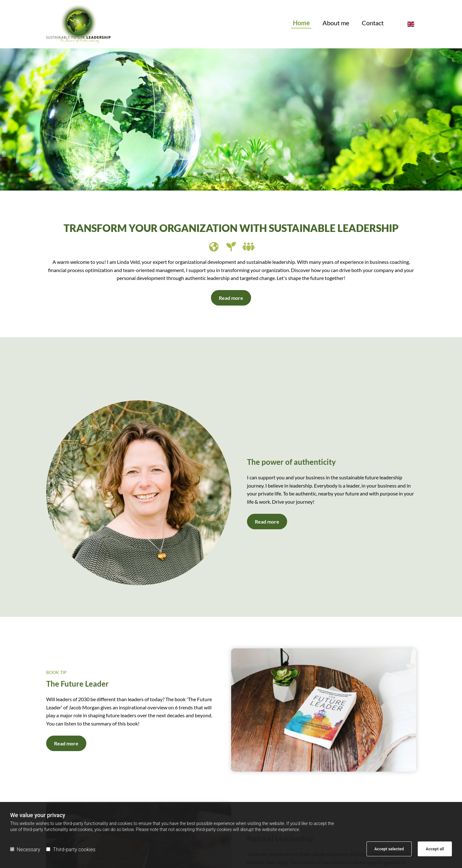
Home (301, 23)
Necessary (25, 850)
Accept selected (389, 849)
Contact (373, 23)
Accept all (435, 849)
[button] (231, 298)
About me (336, 23)
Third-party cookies (71, 850)
